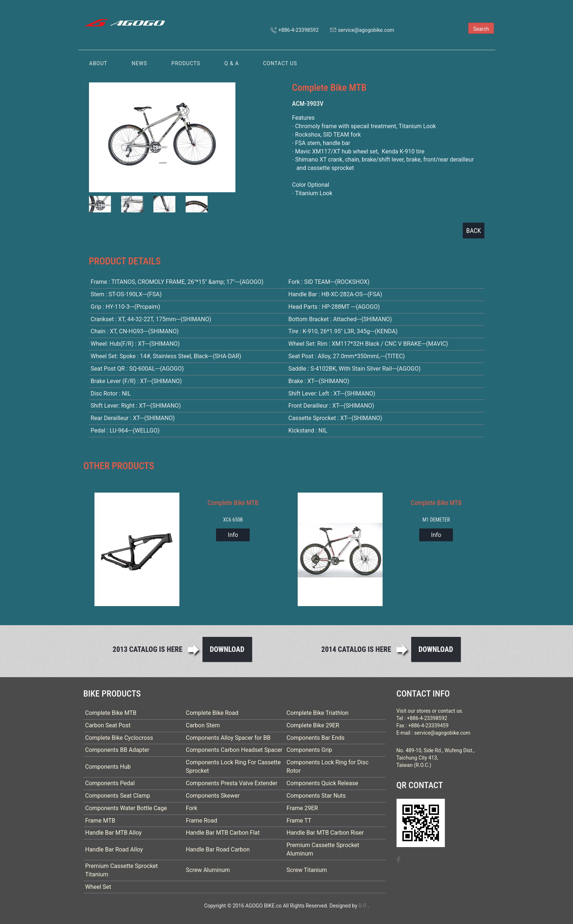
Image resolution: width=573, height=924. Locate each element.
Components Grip (310, 750)
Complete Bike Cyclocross (119, 738)
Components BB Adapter (118, 750)
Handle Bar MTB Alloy (114, 833)
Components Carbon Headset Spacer (234, 750)
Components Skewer (213, 796)
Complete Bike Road (212, 713)
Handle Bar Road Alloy (114, 849)
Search (481, 29)
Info (233, 535)
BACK (473, 231)
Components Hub (108, 767)
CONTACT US (280, 63)
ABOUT (98, 63)
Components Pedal (110, 783)
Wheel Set (98, 887)
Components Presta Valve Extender (232, 783)
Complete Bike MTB (111, 713)
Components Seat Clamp (118, 796)
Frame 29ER (302, 808)
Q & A (232, 63)
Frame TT (299, 821)
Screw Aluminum (208, 870)
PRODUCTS (186, 63)
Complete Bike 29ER (313, 725)
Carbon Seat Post (108, 725)
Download (227, 649)
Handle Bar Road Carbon (218, 849)
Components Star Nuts (316, 796)
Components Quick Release (323, 783)
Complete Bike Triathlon (318, 713)
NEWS (139, 63)
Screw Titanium (307, 870)
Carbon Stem (203, 725)
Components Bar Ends (316, 738)
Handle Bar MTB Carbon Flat (223, 833)
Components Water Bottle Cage (126, 808)
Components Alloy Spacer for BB (228, 738)
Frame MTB (100, 821)
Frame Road (202, 821)
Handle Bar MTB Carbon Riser (325, 833)
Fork (192, 808)
